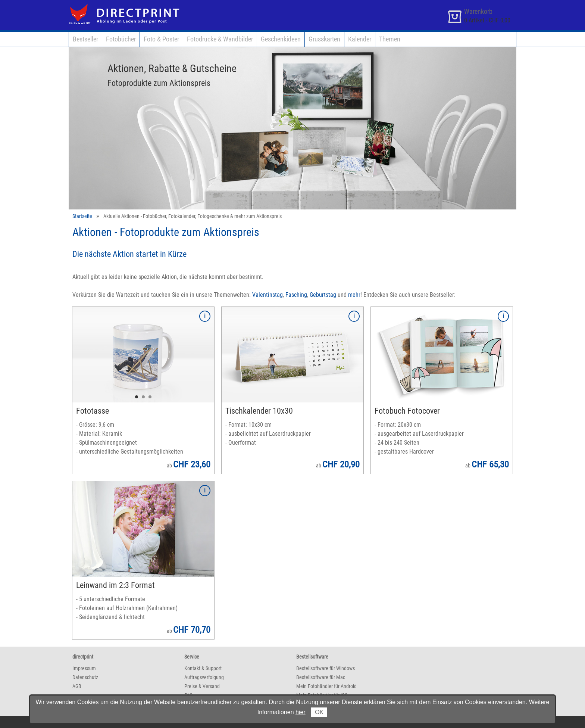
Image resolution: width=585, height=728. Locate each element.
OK (319, 712)
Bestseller (85, 39)
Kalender (360, 39)
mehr (354, 295)
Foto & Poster (161, 39)
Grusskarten (324, 39)
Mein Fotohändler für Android (326, 686)
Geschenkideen (281, 39)
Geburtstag (323, 295)
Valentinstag (268, 295)
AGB (77, 686)
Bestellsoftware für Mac (321, 677)
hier (301, 712)
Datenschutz (85, 677)
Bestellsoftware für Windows (326, 668)
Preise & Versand (202, 686)
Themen (390, 39)
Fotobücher (121, 39)
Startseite (82, 216)
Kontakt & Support (203, 668)
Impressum (84, 668)
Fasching (296, 295)
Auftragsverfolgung (204, 677)
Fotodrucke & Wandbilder (220, 39)
